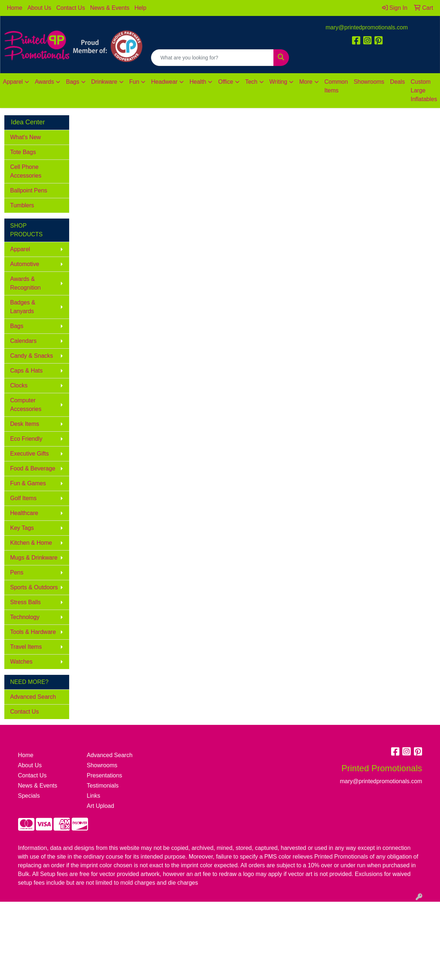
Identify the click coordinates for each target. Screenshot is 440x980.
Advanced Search (33, 697)
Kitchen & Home (31, 543)
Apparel (20, 249)
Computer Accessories (26, 405)
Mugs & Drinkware (34, 558)
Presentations (105, 775)
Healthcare (24, 513)
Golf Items (23, 498)
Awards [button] (44, 82)
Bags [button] (72, 82)
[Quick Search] (212, 58)
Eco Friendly (26, 439)
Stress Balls (25, 602)
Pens (17, 572)
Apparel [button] (13, 82)
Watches (21, 662)
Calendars (23, 341)
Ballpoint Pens (29, 190)
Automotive (25, 264)
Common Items (336, 86)
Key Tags (22, 528)
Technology (25, 617)
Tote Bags (23, 152)
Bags (17, 326)
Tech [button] (251, 82)
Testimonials (103, 786)
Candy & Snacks (32, 356)
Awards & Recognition (26, 283)
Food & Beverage (33, 468)
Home (15, 8)
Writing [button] (278, 82)
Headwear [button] (164, 82)
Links (94, 796)
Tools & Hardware (33, 632)
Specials (29, 796)
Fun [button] (134, 82)
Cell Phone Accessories (26, 171)
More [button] (306, 82)
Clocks (19, 385)
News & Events (110, 8)
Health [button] (198, 82)
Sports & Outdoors (34, 587)
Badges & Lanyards (23, 307)
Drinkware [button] (104, 82)
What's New (26, 137)
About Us (39, 8)
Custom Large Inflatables (424, 90)
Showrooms (369, 82)
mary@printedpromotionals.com (367, 27)
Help (140, 8)
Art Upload (101, 806)
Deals (397, 82)
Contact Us (71, 8)
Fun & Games (28, 483)
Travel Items (26, 647)
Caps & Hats (26, 371)
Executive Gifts (30, 454)
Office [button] (226, 82)
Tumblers (22, 205)
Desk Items (25, 424)
